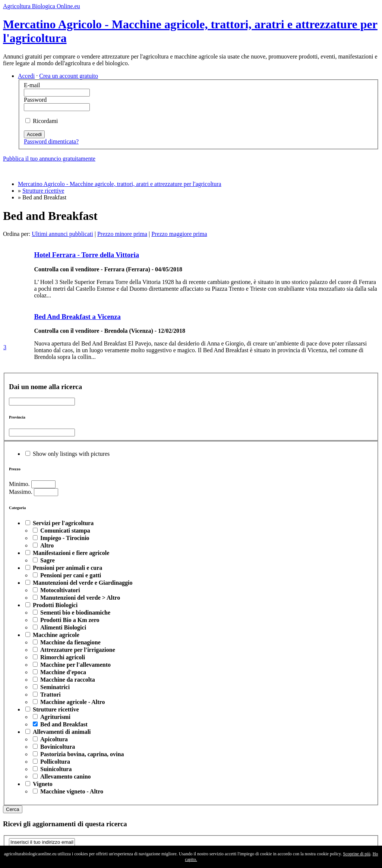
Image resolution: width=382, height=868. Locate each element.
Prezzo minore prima (122, 234)
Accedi (26, 76)
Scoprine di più (356, 854)
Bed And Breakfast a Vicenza (77, 317)
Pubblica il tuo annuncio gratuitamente (49, 159)
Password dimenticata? (51, 141)
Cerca (13, 809)
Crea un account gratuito (69, 76)
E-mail (32, 85)
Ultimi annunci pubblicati (62, 234)
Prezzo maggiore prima (179, 234)
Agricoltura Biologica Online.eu (42, 6)
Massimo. (21, 492)
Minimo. (19, 484)
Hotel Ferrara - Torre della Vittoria (86, 255)
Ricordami (45, 121)
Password (35, 100)
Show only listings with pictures (71, 454)
